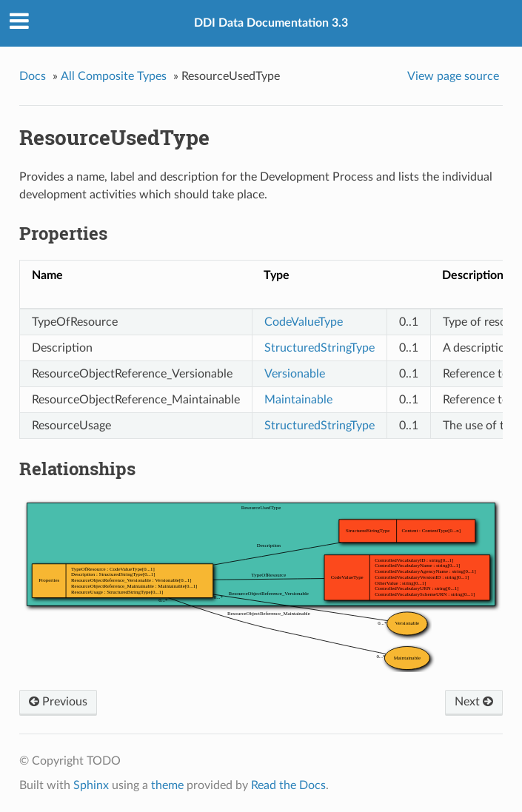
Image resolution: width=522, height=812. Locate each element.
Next (474, 702)
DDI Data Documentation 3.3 (271, 23)
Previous (58, 702)
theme (167, 785)
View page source (453, 76)
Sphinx (91, 785)
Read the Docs (288, 785)
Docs (33, 76)
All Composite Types (114, 76)
